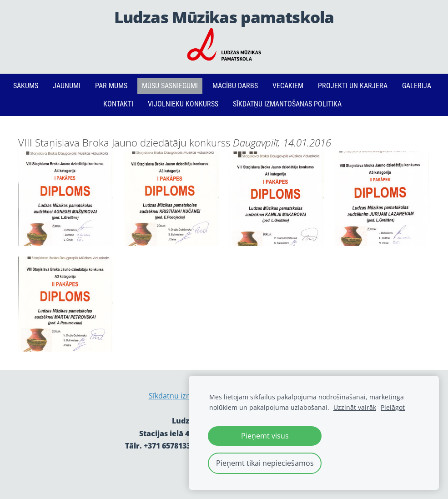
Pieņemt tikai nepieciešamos (265, 463)
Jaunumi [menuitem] (67, 86)
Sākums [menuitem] (26, 86)
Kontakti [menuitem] (118, 104)
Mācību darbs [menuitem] (235, 86)
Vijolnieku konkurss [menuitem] (183, 104)
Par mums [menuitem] (111, 86)
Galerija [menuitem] (417, 86)
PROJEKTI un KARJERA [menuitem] (353, 86)
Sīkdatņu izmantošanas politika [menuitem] (287, 104)
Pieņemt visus (265, 436)
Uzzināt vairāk (355, 407)
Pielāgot (393, 407)
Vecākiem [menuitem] (288, 86)
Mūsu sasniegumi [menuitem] (170, 86)
